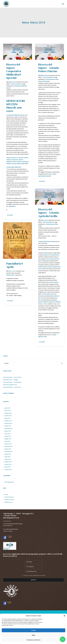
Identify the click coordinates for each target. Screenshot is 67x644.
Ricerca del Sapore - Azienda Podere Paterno (49, 68)
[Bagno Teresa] (6, 4)
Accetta (33, 630)
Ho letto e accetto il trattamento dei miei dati (34, 575)
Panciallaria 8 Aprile (15, 265)
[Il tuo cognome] (33, 567)
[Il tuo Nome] (33, 562)
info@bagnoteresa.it (11, 518)
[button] (64, 616)
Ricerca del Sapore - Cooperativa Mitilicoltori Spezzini (14, 71)
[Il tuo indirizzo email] (33, 571)
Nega (33, 635)
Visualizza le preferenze (33, 640)
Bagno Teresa (12, 271)
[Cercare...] (33, 363)
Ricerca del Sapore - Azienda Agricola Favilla (49, 213)
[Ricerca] (33, 363)
